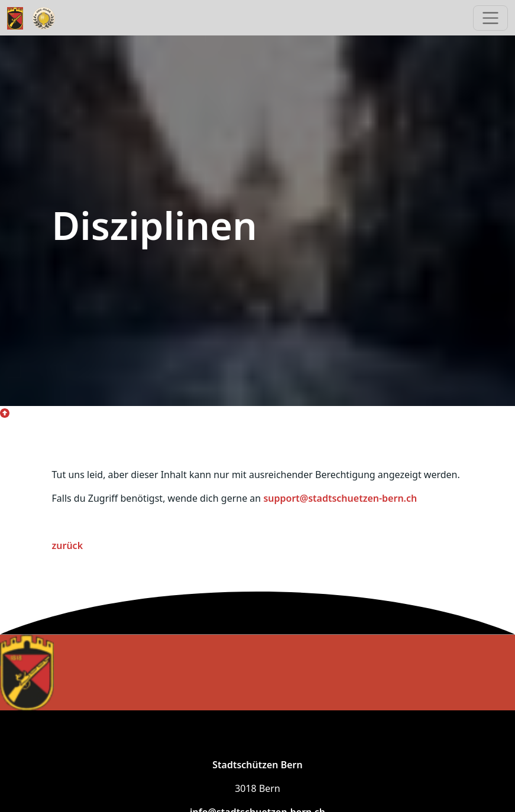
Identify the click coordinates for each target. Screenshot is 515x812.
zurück (68, 545)
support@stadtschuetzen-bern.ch (340, 498)
